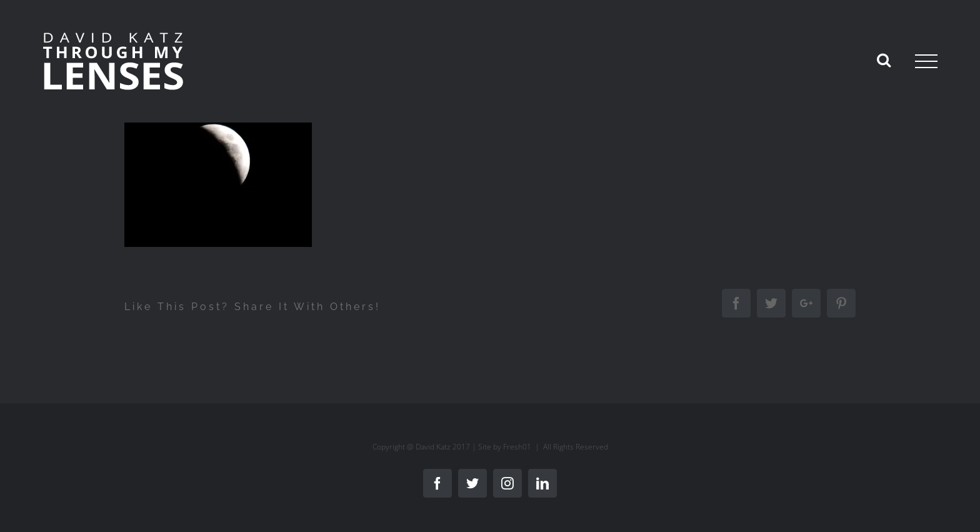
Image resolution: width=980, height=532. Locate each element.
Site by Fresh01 (505, 447)
